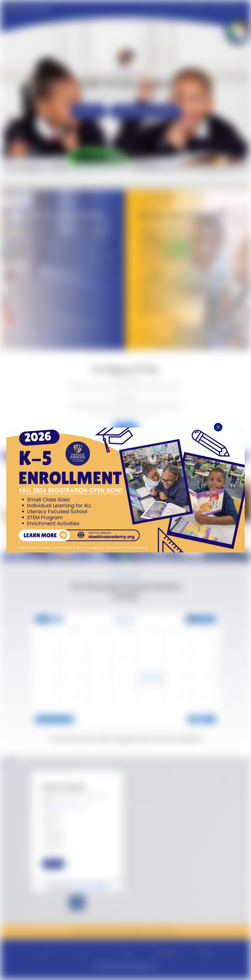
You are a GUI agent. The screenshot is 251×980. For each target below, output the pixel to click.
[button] (218, 440)
